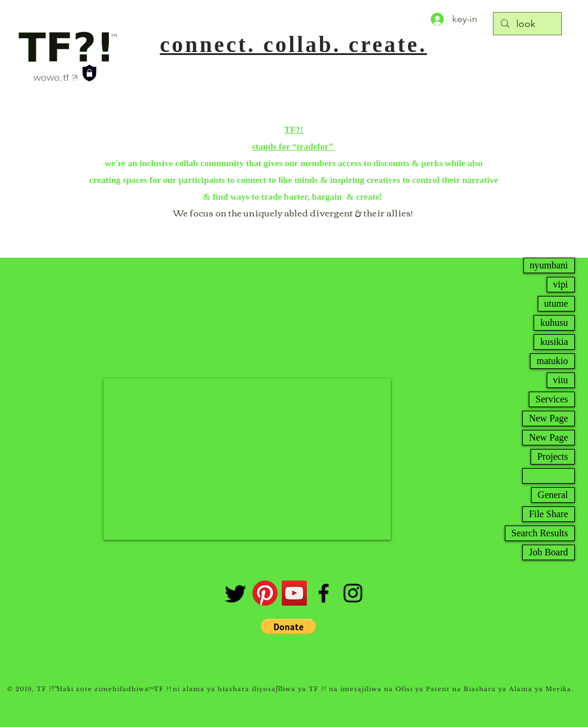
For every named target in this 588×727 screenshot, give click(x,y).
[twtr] (236, 593)
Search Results (540, 533)
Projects (553, 456)
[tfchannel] (294, 593)
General (553, 495)
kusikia (554, 342)
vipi (561, 284)
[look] (526, 24)
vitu (561, 380)
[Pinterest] (265, 593)
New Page (548, 418)
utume (556, 303)
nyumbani (549, 265)
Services (552, 399)
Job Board (548, 552)
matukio (552, 361)
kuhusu (554, 323)
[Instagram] (353, 593)
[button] (288, 627)
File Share (548, 514)
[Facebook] (324, 593)
